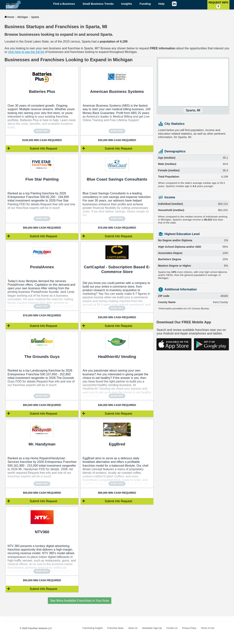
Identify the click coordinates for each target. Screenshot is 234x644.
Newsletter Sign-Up (152, 628)
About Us (133, 628)
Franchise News (115, 628)
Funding (145, 4)
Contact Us (172, 628)
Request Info (218, 5)
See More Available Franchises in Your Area (79, 601)
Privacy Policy (189, 628)
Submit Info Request (43, 149)
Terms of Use (208, 628)
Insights (127, 4)
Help (162, 4)
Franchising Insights (93, 628)
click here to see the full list (26, 52)
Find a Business (64, 4)
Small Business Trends (98, 4)
